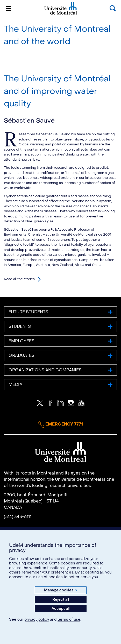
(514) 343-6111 (18, 517)
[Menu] (8, 8)
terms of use (69, 620)
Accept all (60, 609)
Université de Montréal (61, 14)
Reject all (61, 600)
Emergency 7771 (60, 424)
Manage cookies (60, 590)
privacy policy (37, 620)
